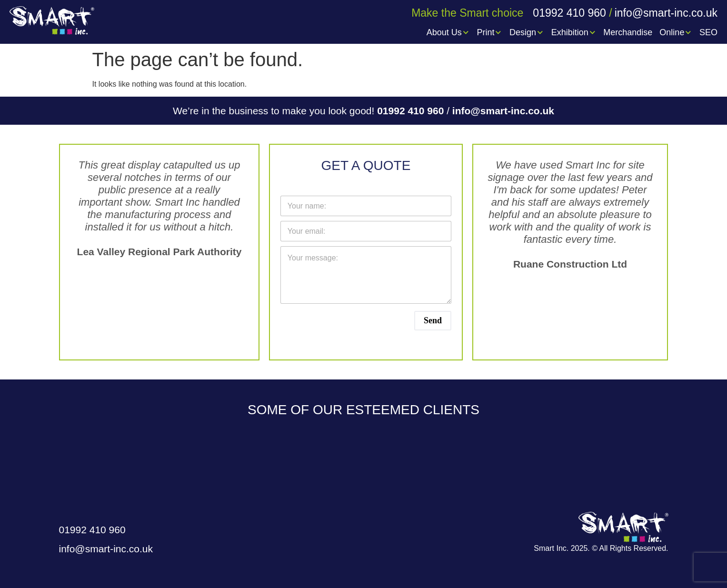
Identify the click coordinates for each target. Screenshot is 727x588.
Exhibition (574, 32)
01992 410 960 (412, 111)
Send (433, 320)
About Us (448, 32)
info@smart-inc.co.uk (503, 111)
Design (527, 32)
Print (489, 32)
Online (676, 32)
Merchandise (628, 32)
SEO (708, 32)
